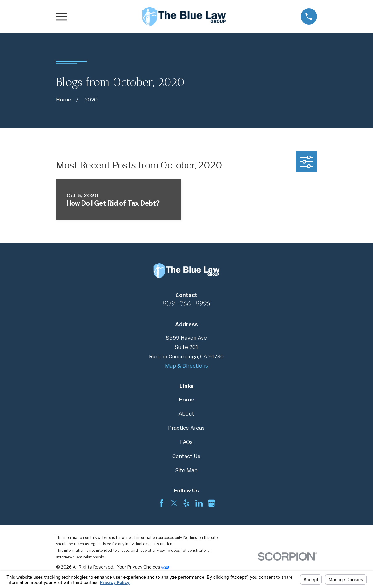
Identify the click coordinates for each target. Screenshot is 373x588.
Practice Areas (186, 428)
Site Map (186, 470)
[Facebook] (162, 503)
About (186, 414)
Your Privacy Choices (143, 567)
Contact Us (186, 456)
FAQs (186, 442)
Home (186, 400)
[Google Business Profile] (211, 503)
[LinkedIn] (199, 503)
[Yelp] (186, 503)
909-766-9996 (186, 303)
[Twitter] (174, 503)
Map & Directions (186, 366)
